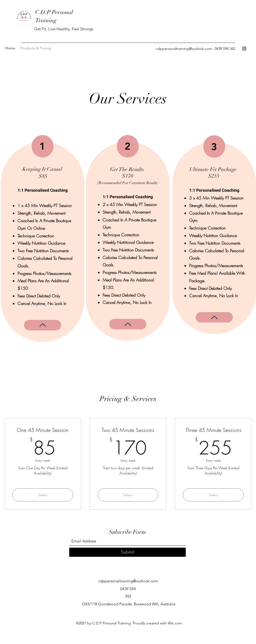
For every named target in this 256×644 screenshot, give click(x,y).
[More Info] (43, 325)
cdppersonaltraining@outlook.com (184, 49)
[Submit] (127, 552)
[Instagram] (244, 49)
